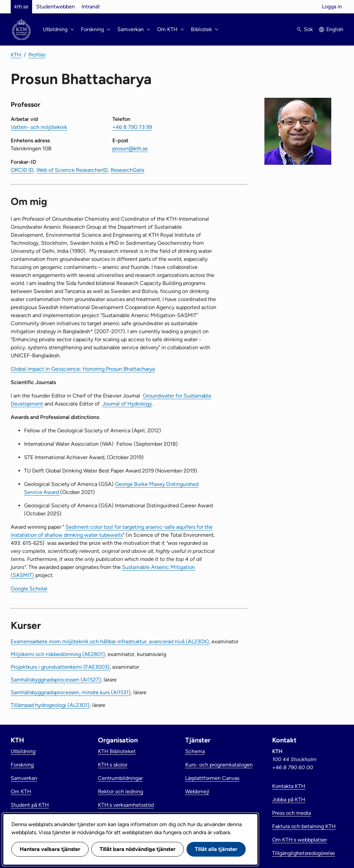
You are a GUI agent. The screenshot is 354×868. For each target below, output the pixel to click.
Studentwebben (55, 7)
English (335, 29)
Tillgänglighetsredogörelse (304, 853)
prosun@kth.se (130, 149)
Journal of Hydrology (127, 404)
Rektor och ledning (121, 791)
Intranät (91, 7)
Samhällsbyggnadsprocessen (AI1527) (56, 680)
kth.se (21, 7)
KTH (16, 55)
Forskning (22, 765)
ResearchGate (128, 170)
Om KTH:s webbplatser (300, 840)
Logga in (332, 7)
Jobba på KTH (289, 800)
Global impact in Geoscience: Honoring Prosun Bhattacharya (83, 369)
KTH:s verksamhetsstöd (126, 805)
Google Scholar (29, 589)
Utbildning (23, 751)
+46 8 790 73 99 (132, 127)
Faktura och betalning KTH (304, 826)
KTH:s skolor (113, 765)
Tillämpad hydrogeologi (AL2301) (50, 705)
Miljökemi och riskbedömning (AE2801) (58, 654)
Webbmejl (197, 791)
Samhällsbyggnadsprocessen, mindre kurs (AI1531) (71, 692)
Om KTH (21, 791)
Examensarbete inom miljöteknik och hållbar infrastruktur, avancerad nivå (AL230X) (110, 641)
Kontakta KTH (289, 786)
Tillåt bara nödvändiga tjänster (138, 849)
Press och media (291, 813)
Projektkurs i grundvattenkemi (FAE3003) (60, 667)
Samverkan (24, 778)
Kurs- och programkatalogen (219, 765)
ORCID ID (22, 170)
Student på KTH (30, 805)
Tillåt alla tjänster (216, 849)
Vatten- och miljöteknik (39, 127)
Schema (195, 751)
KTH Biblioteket (117, 751)
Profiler (37, 55)
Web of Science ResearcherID (72, 170)
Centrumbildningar (120, 778)
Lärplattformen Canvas (212, 778)
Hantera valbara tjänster (50, 849)
